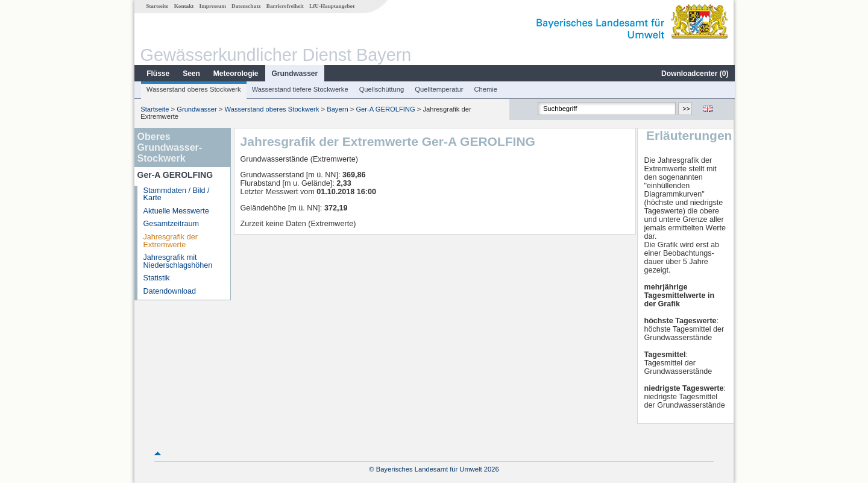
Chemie (486, 89)
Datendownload (169, 291)
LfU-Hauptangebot (331, 6)
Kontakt (184, 6)
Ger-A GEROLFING (385, 109)
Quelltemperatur (438, 89)
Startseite (156, 6)
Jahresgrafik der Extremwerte (170, 241)
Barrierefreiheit (285, 6)
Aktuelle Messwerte (176, 211)
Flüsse (157, 74)
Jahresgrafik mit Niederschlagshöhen (178, 261)
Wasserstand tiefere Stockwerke (300, 89)
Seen (191, 74)
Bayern (337, 109)
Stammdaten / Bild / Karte (176, 194)
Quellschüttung (381, 89)
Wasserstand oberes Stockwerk (193, 89)
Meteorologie (235, 74)
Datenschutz (246, 6)
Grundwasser (294, 74)
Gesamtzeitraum (171, 224)
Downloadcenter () (694, 74)
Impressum (212, 6)
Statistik (156, 278)
